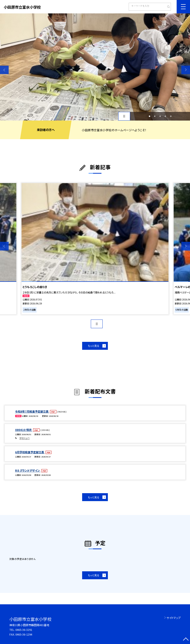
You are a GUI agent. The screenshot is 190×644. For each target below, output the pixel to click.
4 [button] (166, 116)
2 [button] (155, 116)
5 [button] (171, 116)
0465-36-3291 (24, 630)
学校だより (24, 438)
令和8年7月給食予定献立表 (32, 411)
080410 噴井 (24, 430)
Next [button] (186, 70)
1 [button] (149, 116)
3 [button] (160, 116)
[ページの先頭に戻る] (186, 640)
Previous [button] (4, 70)
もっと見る (93, 346)
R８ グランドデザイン (28, 470)
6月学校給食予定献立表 (30, 452)
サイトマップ (174, 618)
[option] (95, 67)
